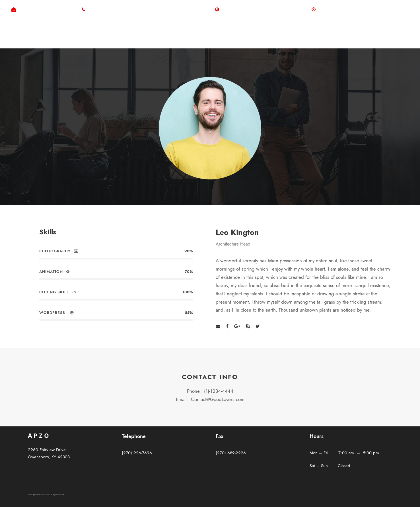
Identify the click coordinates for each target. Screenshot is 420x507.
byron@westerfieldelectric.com (47, 10)
